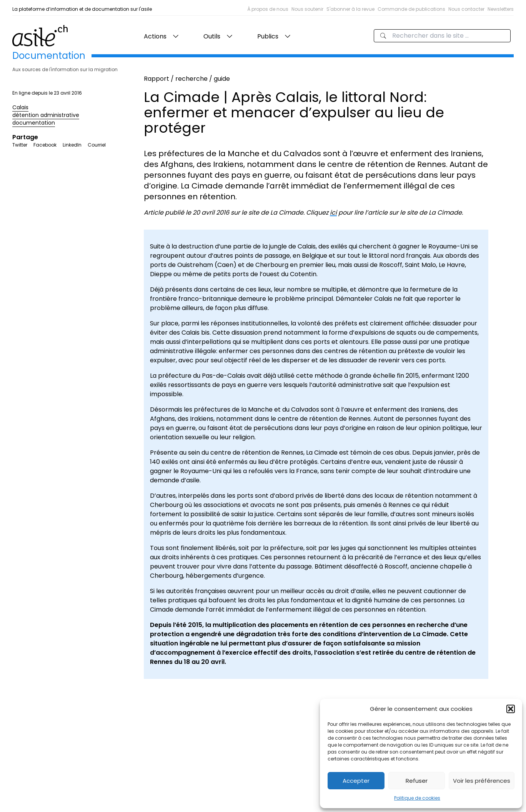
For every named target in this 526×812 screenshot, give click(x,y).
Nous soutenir (307, 9)
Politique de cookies (417, 798)
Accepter (356, 781)
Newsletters (501, 9)
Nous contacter (466, 9)
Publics (268, 36)
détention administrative (46, 115)
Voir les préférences (482, 781)
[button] (511, 709)
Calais (20, 107)
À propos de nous (268, 9)
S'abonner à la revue (350, 9)
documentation (34, 123)
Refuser (417, 781)
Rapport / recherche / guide (187, 79)
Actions (155, 36)
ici (333, 213)
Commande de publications (411, 9)
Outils (212, 36)
